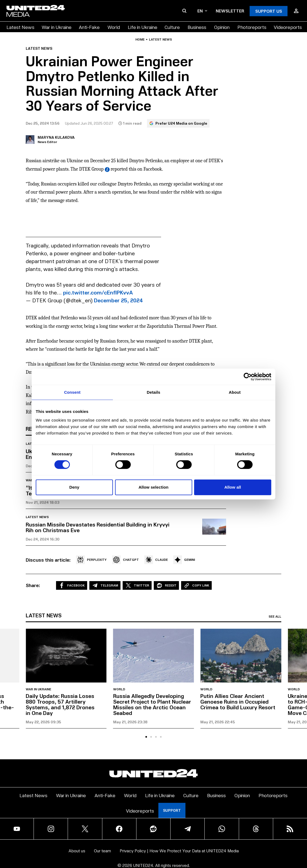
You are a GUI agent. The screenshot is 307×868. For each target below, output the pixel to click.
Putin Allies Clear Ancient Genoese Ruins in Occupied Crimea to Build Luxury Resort (238, 701)
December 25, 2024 (118, 300)
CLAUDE (156, 560)
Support (172, 810)
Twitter (137, 585)
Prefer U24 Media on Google (178, 123)
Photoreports (252, 27)
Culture (172, 27)
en (202, 11)
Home (140, 39)
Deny (74, 487)
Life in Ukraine (143, 27)
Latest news (160, 39)
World (114, 27)
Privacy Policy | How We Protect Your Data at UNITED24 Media (179, 851)
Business (197, 27)
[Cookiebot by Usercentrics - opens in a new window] (248, 377)
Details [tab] (153, 392)
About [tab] (235, 392)
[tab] (146, 737)
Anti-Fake (89, 27)
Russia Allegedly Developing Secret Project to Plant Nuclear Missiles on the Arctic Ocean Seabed (152, 704)
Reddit (166, 585)
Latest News (20, 27)
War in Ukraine (57, 27)
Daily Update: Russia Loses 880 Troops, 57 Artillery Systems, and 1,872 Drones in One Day (60, 704)
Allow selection (154, 487)
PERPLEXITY (91, 560)
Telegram (105, 585)
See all (275, 617)
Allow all (233, 487)
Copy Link (196, 585)
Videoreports (288, 27)
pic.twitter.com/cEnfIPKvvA (98, 292)
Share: (33, 585)
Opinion (222, 27)
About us (77, 851)
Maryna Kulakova (56, 137)
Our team (102, 851)
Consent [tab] (72, 392)
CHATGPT (125, 560)
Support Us (269, 11)
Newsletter (230, 11)
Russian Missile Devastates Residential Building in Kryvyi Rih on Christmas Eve (98, 527)
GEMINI (184, 560)
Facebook (72, 585)
